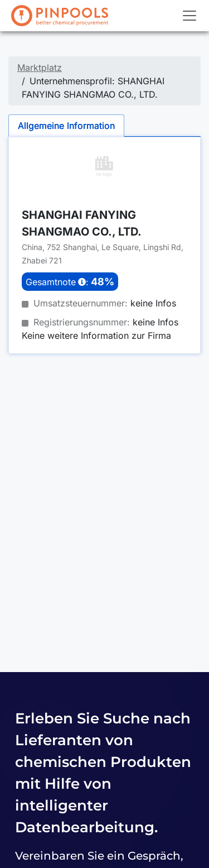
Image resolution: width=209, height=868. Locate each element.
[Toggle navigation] (189, 16)
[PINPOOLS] (60, 16)
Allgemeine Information (66, 126)
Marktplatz (40, 68)
